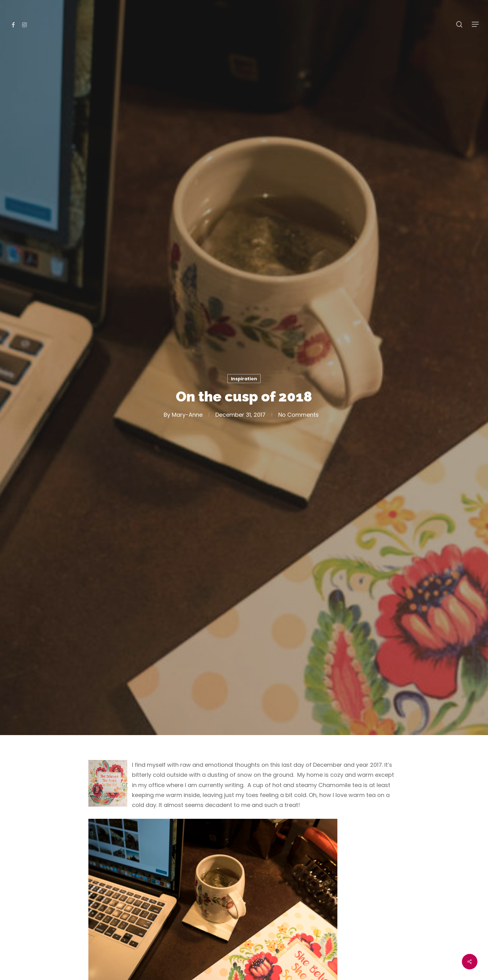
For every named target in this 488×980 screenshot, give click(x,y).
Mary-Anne (187, 415)
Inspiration (244, 378)
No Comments (298, 415)
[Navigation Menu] (476, 24)
